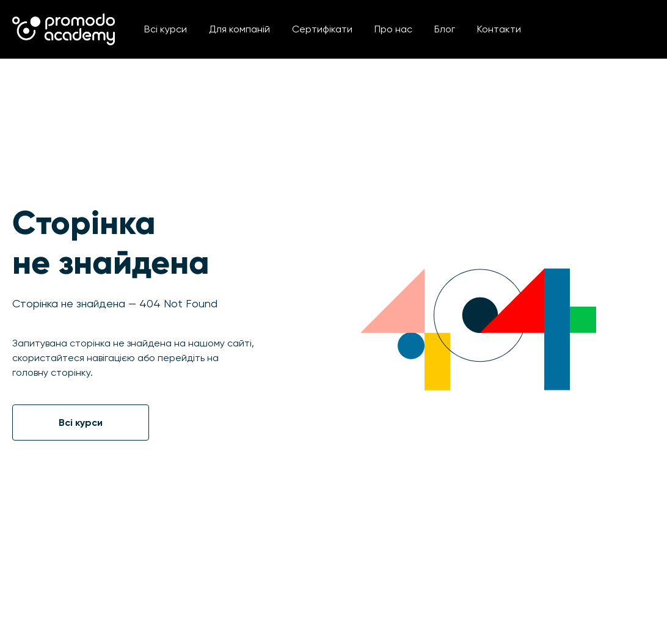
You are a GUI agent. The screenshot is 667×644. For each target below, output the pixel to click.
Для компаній (239, 29)
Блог (445, 29)
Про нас (393, 29)
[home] (64, 29)
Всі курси (166, 29)
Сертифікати (322, 29)
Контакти (499, 29)
